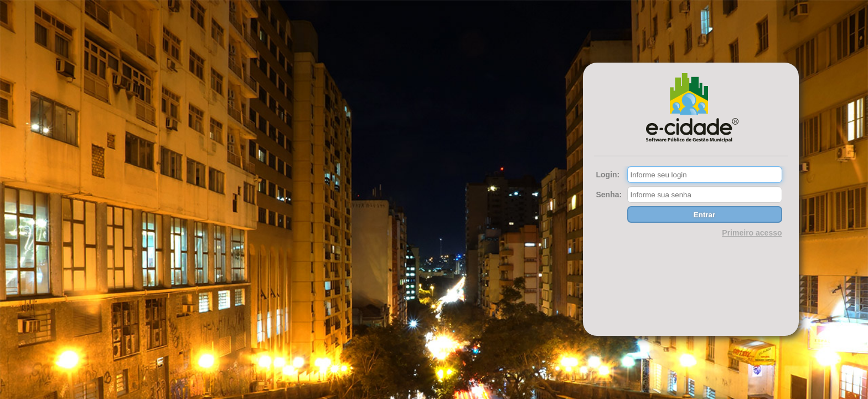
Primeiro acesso (752, 233)
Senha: (609, 195)
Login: (608, 175)
